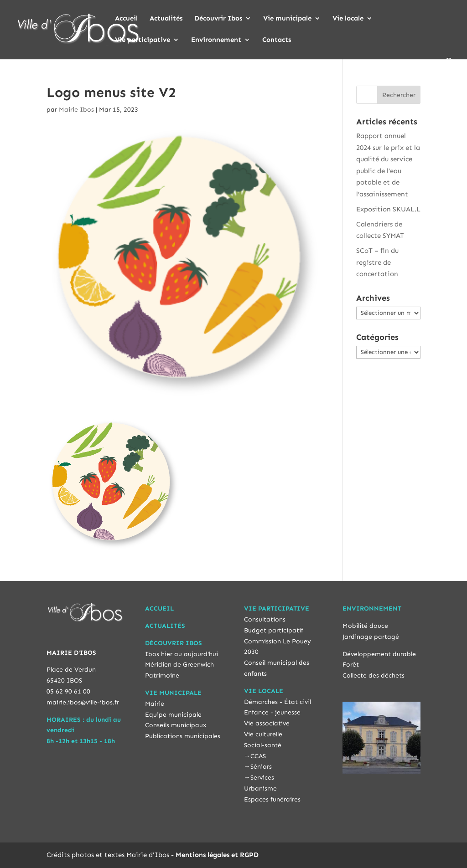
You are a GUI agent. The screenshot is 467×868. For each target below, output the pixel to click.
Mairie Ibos (76, 110)
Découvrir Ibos (218, 19)
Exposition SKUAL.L (388, 209)
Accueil (126, 19)
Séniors (261, 767)
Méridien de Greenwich (179, 665)
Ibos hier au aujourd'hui (182, 654)
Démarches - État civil (278, 702)
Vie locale (348, 19)
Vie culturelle (263, 734)
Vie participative (143, 40)
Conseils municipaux (176, 725)
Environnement (216, 40)
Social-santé (263, 745)
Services (262, 778)
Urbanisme (260, 788)
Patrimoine (162, 675)
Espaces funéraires (272, 799)
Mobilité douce (365, 626)
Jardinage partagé (371, 637)
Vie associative (267, 723)
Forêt (351, 665)
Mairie (155, 704)
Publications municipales (183, 736)
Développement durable (379, 654)
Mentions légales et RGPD (217, 855)
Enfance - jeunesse (272, 712)
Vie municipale (287, 19)
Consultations (265, 619)
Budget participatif (274, 630)
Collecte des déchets (374, 675)
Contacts (277, 40)
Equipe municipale (173, 715)
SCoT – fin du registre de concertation (377, 262)
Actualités (166, 19)
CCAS (258, 756)
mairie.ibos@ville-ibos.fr (83, 702)
